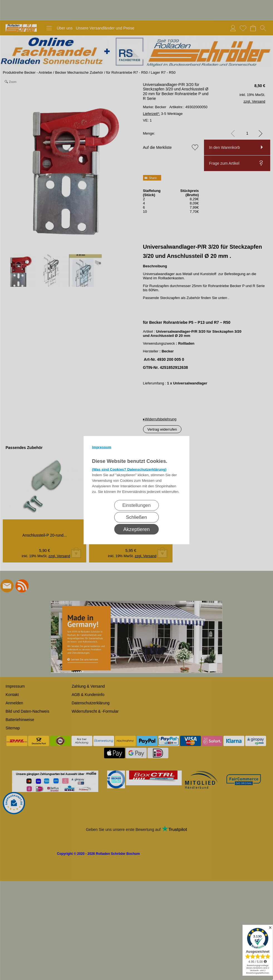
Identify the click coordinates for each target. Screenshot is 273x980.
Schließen (137, 517)
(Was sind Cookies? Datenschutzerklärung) (129, 469)
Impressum (102, 447)
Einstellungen (136, 505)
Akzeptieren (136, 529)
